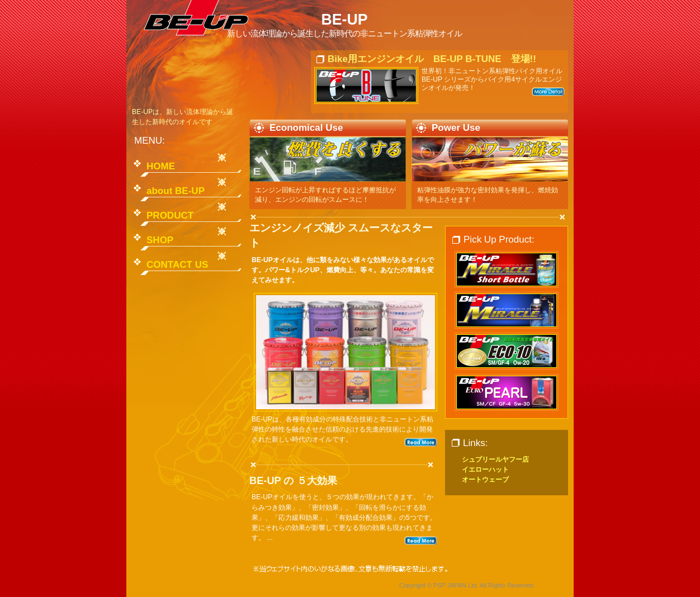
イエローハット (485, 470)
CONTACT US (177, 265)
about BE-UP (176, 191)
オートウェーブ (485, 480)
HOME (161, 166)
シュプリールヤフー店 (495, 459)
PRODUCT (170, 215)
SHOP (160, 240)
